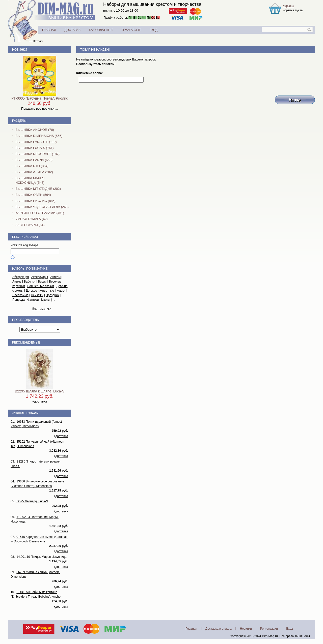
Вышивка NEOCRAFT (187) (37, 154)
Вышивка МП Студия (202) (38, 189)
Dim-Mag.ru (270, 636)
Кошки (61, 291)
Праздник (52, 295)
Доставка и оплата (219, 629)
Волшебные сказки (41, 286)
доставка (40, 402)
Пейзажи (37, 295)
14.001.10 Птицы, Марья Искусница (41, 557)
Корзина (288, 6)
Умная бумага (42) (32, 219)
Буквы (42, 282)
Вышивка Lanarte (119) (36, 142)
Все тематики (42, 309)
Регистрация (269, 629)
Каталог (38, 41)
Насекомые (20, 295)
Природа (19, 300)
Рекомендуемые (26, 343)
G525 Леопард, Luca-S (32, 501)
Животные (47, 291)
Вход (290, 629)
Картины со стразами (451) (40, 213)
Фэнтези (33, 300)
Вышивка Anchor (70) (35, 130)
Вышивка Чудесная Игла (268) (42, 207)
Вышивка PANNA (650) (34, 160)
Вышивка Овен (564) (33, 195)
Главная (191, 629)
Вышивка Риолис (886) (35, 201)
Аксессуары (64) (30, 225)
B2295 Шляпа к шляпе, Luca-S (40, 391)
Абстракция (21, 277)
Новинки (20, 50)
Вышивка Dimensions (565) (39, 136)
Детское (31, 291)
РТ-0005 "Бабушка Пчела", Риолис (40, 98)
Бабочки (30, 282)
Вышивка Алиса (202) (34, 172)
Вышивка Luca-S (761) (35, 148)
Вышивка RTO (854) (32, 166)
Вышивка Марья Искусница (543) (30, 180)
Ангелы (55, 277)
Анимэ (17, 282)
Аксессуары (40, 277)
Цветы (46, 300)
